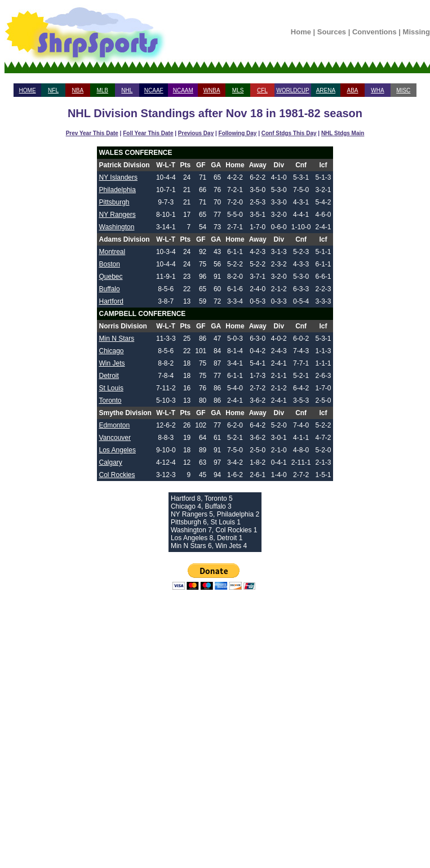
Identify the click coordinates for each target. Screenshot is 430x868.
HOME (28, 90)
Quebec (111, 277)
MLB (102, 90)
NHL (127, 90)
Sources (332, 32)
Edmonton (115, 425)
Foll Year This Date (148, 133)
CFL (262, 90)
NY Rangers (118, 215)
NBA (78, 90)
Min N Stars (117, 339)
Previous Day (196, 133)
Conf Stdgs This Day (289, 133)
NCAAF (154, 90)
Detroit (109, 376)
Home (301, 32)
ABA (352, 90)
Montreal (112, 252)
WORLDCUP (292, 90)
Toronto (110, 400)
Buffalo (110, 289)
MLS (238, 90)
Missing (416, 32)
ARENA (326, 90)
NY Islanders (118, 177)
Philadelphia (118, 190)
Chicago (112, 351)
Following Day (238, 133)
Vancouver (115, 438)
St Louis (111, 388)
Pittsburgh (114, 202)
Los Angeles (118, 450)
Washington (117, 227)
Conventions (374, 32)
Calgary (111, 462)
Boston (110, 264)
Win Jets (112, 363)
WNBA (212, 90)
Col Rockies (117, 475)
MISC (403, 90)
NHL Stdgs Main (343, 133)
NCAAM (183, 90)
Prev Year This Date (92, 133)
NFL (53, 90)
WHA (377, 90)
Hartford (111, 301)
